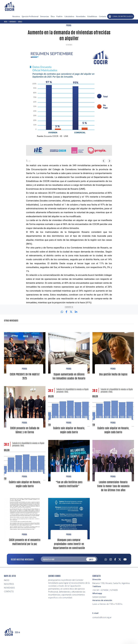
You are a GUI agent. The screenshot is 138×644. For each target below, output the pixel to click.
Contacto (103, 16)
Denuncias (45, 16)
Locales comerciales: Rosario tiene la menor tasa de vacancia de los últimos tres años (113, 491)
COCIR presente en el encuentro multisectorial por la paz (25, 549)
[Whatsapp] (106, 566)
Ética (53, 16)
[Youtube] (125, 566)
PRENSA (69, 25)
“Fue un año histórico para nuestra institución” (69, 487)
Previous (104, 161)
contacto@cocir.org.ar (102, 625)
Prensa (24, 368)
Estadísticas (92, 16)
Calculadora (69, 16)
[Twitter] (120, 566)
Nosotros (16, 16)
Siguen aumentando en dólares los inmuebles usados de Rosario (69, 378)
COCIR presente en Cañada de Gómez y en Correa (25, 434)
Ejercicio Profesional (30, 16)
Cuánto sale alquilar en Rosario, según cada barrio (69, 434)
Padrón (59, 16)
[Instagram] (111, 566)
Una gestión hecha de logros (113, 374)
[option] (69, 102)
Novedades (81, 16)
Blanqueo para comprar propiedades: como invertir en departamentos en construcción (69, 551)
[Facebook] (115, 566)
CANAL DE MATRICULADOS (121, 16)
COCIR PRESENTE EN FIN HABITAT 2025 (25, 376)
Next (109, 161)
